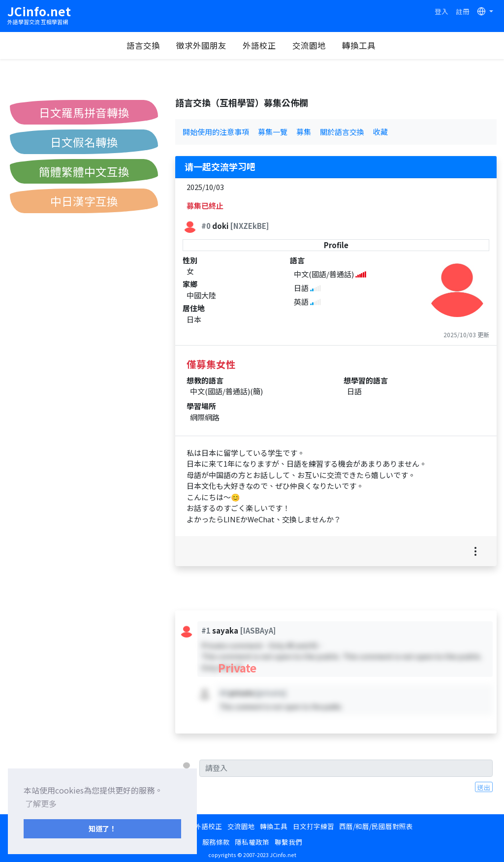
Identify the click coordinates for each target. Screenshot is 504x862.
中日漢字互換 (84, 201)
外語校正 (260, 45)
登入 (441, 11)
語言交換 (144, 45)
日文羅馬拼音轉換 (84, 112)
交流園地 (310, 45)
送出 (484, 787)
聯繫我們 (288, 842)
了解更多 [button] (41, 803)
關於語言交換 (342, 132)
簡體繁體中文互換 (84, 171)
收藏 (380, 132)
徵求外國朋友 (202, 45)
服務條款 (216, 842)
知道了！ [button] (102, 828)
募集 (304, 132)
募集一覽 (273, 132)
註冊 (463, 11)
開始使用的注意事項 (216, 132)
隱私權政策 (252, 842)
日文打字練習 (314, 826)
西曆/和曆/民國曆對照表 (376, 826)
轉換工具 (359, 45)
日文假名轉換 (84, 142)
